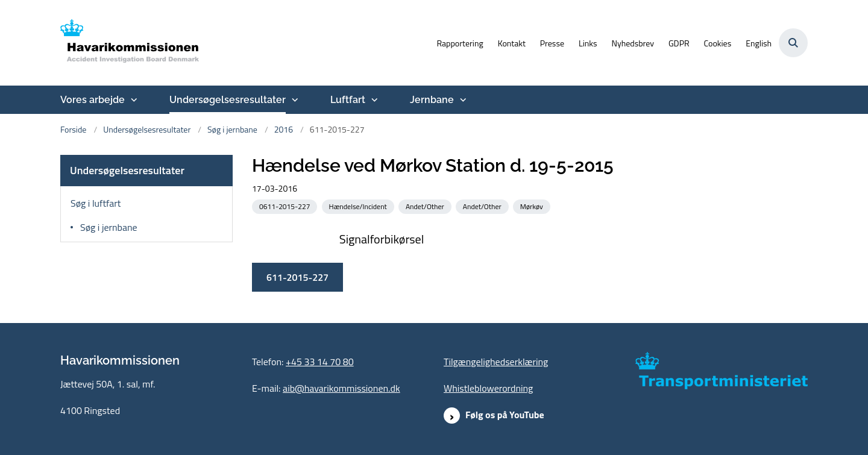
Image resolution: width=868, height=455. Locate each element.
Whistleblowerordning (488, 388)
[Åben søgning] (793, 43)
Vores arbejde (93, 100)
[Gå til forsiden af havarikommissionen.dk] (130, 43)
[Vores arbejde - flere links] (133, 100)
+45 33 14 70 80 (320, 362)
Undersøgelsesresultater (228, 100)
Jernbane (432, 100)
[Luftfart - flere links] (373, 100)
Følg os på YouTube (505, 415)
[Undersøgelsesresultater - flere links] (294, 100)
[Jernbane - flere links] (462, 100)
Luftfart (348, 100)
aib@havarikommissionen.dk (341, 388)
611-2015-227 (385, 277)
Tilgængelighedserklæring (496, 362)
